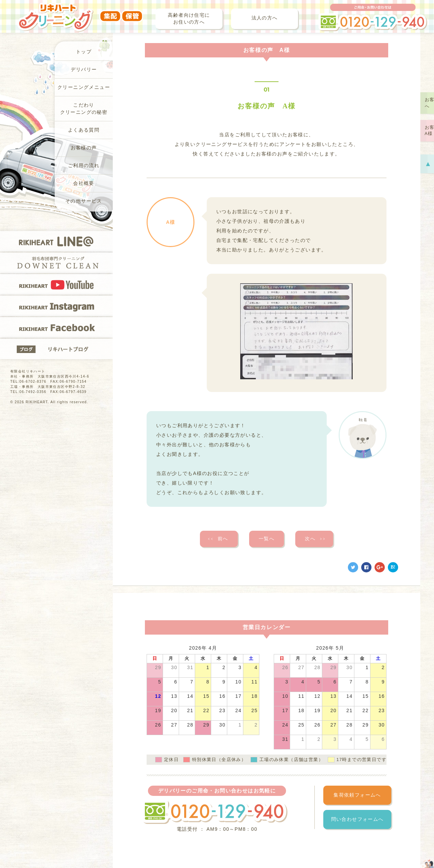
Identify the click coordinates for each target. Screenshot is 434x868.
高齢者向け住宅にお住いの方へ (189, 19)
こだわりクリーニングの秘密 (84, 109)
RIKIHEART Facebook (56, 327)
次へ (315, 539)
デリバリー (84, 70)
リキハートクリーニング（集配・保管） (80, 13)
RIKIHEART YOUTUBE (56, 284)
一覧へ (267, 539)
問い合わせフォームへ (357, 819)
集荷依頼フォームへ (357, 795)
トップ (84, 52)
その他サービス (84, 201)
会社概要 (84, 183)
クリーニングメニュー (84, 87)
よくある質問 (84, 130)
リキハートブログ (56, 349)
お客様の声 (84, 148)
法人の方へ (265, 18)
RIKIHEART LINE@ (56, 241)
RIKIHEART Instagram (56, 306)
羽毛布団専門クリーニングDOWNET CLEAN (56, 263)
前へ (218, 539)
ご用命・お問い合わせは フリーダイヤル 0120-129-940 (373, 17)
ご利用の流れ (84, 166)
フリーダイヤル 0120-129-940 (215, 812)
